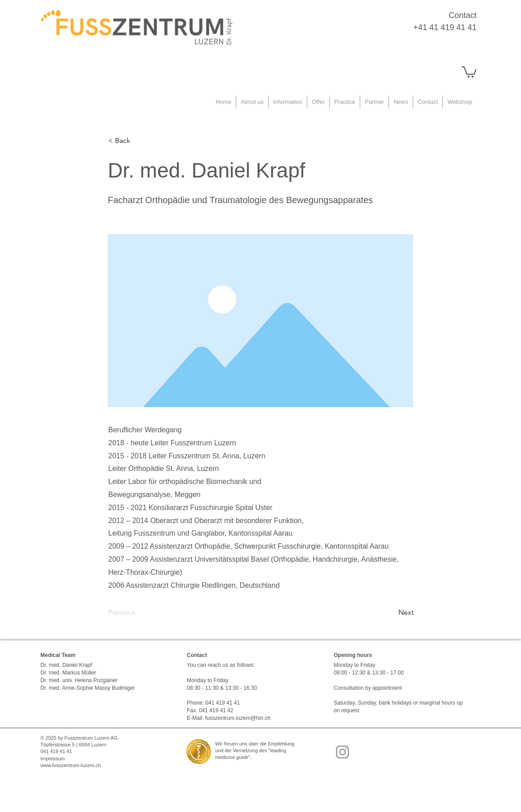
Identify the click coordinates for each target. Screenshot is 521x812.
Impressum (53, 759)
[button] (469, 71)
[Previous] (138, 612)
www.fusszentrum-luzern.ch (71, 765)
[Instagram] (342, 752)
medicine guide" (233, 757)
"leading (277, 750)
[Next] (391, 612)
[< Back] (138, 141)
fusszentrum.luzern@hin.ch (238, 718)
